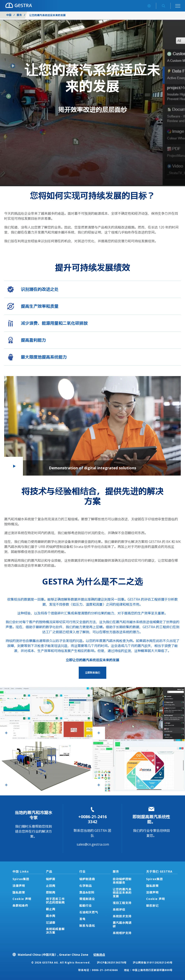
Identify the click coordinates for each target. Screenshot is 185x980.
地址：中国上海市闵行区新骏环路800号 (148, 970)
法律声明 (19, 886)
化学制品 (86, 886)
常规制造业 (87, 899)
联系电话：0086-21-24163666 (98, 970)
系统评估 (119, 909)
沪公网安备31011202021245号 (153, 963)
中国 (9, 15)
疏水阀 (51, 916)
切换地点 (99, 955)
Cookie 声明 (22, 899)
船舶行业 (86, 905)
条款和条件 (20, 905)
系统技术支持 (122, 916)
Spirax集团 (21, 879)
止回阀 (51, 886)
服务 (19, 15)
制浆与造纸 (87, 926)
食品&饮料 (87, 892)
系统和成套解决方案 (55, 931)
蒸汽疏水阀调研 (122, 924)
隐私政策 (19, 892)
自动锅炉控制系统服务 (122, 881)
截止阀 (51, 909)
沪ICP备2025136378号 (112, 963)
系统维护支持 (122, 933)
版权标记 (152, 905)
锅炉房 (51, 879)
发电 (82, 919)
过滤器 (51, 922)
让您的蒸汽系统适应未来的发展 (122, 893)
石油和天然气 (89, 912)
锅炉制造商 (87, 879)
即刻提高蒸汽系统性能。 (151, 819)
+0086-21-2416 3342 (92, 819)
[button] (92, 426)
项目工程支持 (122, 903)
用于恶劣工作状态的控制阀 (55, 901)
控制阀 (51, 892)
